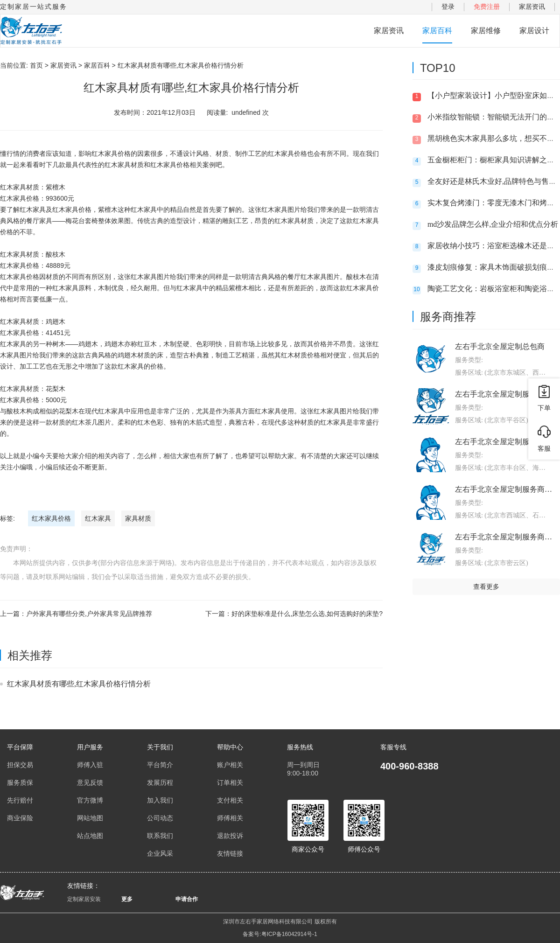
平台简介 (160, 765)
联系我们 (160, 836)
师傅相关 (230, 818)
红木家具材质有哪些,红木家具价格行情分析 (79, 684)
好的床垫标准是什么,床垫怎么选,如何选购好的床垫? (307, 614)
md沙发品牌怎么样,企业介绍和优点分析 (493, 224)
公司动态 (160, 818)
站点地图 (90, 836)
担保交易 (20, 765)
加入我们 (160, 800)
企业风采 (160, 853)
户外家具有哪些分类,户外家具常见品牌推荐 (89, 614)
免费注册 (487, 7)
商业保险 (20, 818)
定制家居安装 (84, 899)
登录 (448, 7)
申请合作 (187, 899)
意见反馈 (90, 782)
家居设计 (534, 31)
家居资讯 (532, 7)
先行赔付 (20, 800)
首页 (36, 65)
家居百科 (437, 31)
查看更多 (486, 587)
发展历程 (160, 782)
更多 (127, 899)
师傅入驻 (90, 765)
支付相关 (230, 800)
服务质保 (20, 782)
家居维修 (486, 31)
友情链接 (230, 853)
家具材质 (138, 518)
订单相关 (230, 782)
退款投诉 (230, 836)
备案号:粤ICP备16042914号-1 (280, 934)
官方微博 (90, 800)
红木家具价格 (51, 518)
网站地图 (90, 818)
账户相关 (230, 765)
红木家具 (98, 518)
